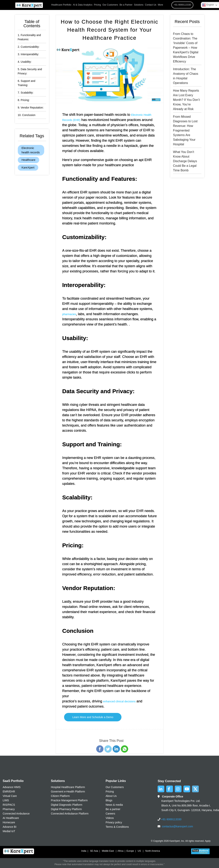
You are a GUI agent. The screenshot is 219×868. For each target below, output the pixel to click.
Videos (110, 818)
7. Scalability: (26, 93)
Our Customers (110, 5)
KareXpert (28, 167)
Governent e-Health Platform (68, 792)
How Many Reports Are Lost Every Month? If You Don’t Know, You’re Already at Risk (186, 100)
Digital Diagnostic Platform (67, 805)
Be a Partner (126, 5)
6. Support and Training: (27, 83)
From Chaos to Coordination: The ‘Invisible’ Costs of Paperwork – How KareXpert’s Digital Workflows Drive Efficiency (186, 48)
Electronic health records (31, 150)
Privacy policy (114, 822)
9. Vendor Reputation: (31, 108)
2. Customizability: (29, 47)
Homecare (9, 822)
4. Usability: (25, 62)
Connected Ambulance (16, 814)
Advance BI (10, 827)
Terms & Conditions (117, 827)
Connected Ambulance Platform (70, 814)
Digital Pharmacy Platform (66, 809)
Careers (110, 814)
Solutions (139, 5)
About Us (111, 796)
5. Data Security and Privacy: (30, 71)
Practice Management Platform (69, 800)
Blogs (109, 800)
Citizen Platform (60, 796)
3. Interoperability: (28, 54)
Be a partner (113, 809)
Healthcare (29, 160)
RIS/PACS (9, 805)
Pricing (97, 5)
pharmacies (69, 314)
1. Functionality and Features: (29, 37)
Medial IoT (9, 831)
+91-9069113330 (171, 819)
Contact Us (151, 5)
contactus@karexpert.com (177, 826)
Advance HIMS (12, 787)
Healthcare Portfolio (61, 5)
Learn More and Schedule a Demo (93, 717)
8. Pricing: (24, 100)
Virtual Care (10, 796)
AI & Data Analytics (83, 5)
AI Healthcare (11, 818)
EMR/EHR (9, 792)
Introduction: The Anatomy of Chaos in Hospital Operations (186, 76)
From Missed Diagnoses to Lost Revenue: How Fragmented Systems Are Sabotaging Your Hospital (185, 130)
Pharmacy (9, 809)
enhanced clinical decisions (119, 701)
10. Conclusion (27, 115)
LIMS (6, 800)
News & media (114, 805)
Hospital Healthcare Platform (68, 787)
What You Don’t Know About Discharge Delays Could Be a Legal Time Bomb (185, 161)
